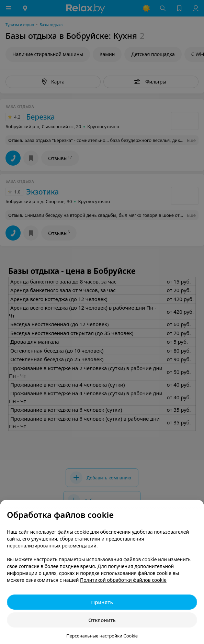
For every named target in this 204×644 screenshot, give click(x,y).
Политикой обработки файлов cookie (123, 580)
